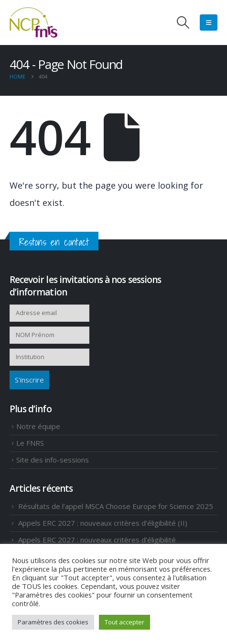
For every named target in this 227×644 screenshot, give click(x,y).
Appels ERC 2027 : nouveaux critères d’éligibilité (97, 540)
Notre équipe (38, 426)
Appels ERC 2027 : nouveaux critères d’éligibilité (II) (103, 523)
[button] (183, 23)
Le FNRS (30, 443)
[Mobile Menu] (209, 23)
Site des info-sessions (53, 460)
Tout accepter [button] (124, 622)
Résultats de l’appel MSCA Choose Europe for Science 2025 (116, 506)
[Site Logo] (33, 23)
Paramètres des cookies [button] (53, 622)
